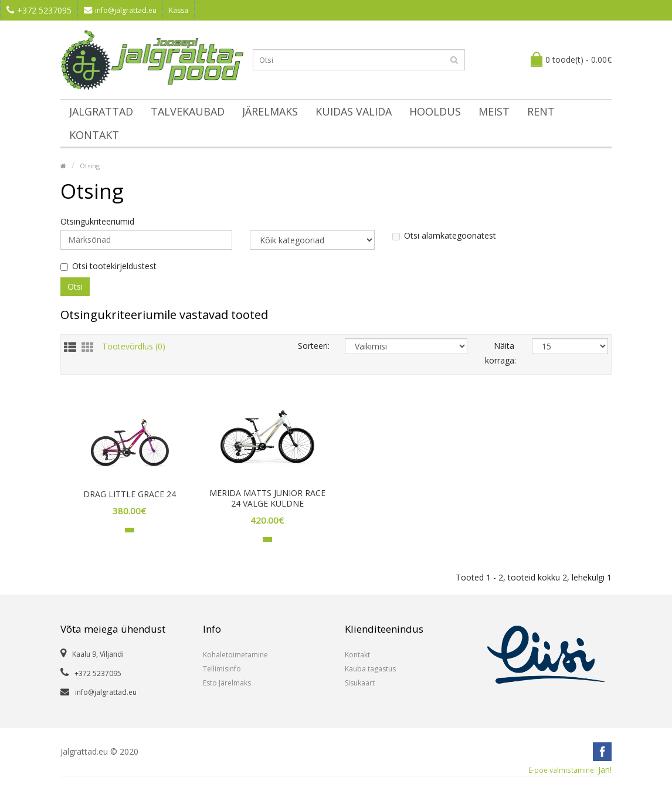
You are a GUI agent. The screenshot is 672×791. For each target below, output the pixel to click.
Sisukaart (360, 683)
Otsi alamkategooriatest (444, 236)
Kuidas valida (354, 111)
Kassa (179, 10)
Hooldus (435, 111)
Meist (494, 111)
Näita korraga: (500, 353)
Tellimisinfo (222, 669)
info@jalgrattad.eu (120, 10)
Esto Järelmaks (227, 683)
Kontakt (94, 135)
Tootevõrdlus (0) (134, 346)
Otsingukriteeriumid (97, 222)
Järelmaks (270, 111)
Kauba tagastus (370, 669)
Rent (541, 111)
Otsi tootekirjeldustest (108, 266)
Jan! (570, 770)
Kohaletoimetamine (235, 655)
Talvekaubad (188, 111)
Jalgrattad (101, 111)
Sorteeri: (313, 346)
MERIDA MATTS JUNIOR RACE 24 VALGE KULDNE (267, 498)
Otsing (90, 166)
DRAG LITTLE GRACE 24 (130, 494)
